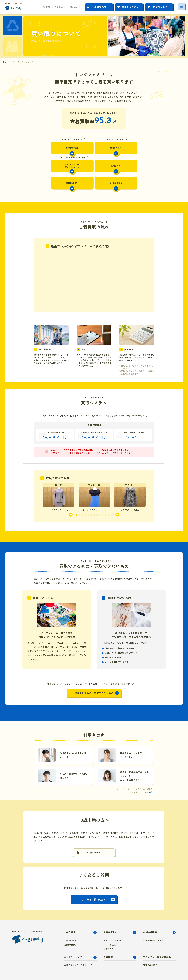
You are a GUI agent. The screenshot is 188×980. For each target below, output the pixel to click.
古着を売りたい (130, 7)
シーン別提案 (110, 930)
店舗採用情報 (70, 930)
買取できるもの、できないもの (78, 950)
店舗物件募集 (150, 917)
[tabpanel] (58, 481)
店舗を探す (100, 7)
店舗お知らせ (70, 926)
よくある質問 (59, 7)
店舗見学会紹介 (150, 950)
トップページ (8, 62)
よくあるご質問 (134, 166)
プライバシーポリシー (152, 973)
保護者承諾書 (94, 837)
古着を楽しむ (160, 7)
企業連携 (108, 942)
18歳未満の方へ (94, 166)
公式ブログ (109, 934)
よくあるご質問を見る (94, 884)
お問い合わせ (74, 7)
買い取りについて (73, 942)
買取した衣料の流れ (113, 926)
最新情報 (46, 7)
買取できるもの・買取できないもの (134, 146)
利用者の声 (54, 166)
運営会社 (170, 973)
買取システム (94, 146)
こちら (150, 777)
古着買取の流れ (54, 146)
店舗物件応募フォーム (153, 926)
